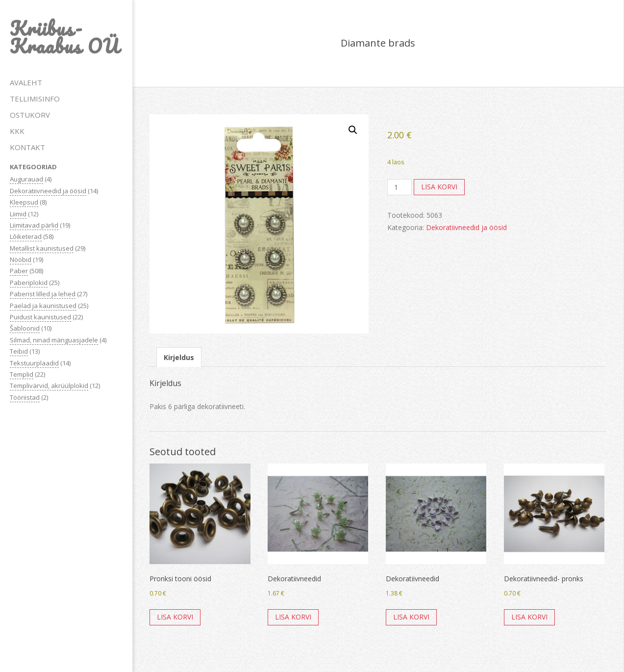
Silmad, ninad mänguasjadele (54, 340)
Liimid (18, 214)
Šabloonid (25, 328)
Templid (22, 374)
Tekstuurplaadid (34, 363)
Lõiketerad (26, 236)
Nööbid (21, 259)
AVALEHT (26, 82)
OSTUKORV (30, 115)
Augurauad (26, 179)
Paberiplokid (29, 283)
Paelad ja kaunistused (43, 306)
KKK (17, 131)
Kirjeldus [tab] (179, 357)
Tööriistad (25, 397)
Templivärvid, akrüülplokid (49, 386)
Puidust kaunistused (40, 317)
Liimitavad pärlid (34, 225)
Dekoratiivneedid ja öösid (48, 191)
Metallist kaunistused (42, 248)
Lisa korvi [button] (175, 617)
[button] (353, 130)
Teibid (19, 351)
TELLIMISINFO (35, 99)
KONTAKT (27, 147)
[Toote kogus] (400, 187)
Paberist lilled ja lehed (43, 294)
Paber (19, 271)
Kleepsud (24, 202)
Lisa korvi (439, 187)
